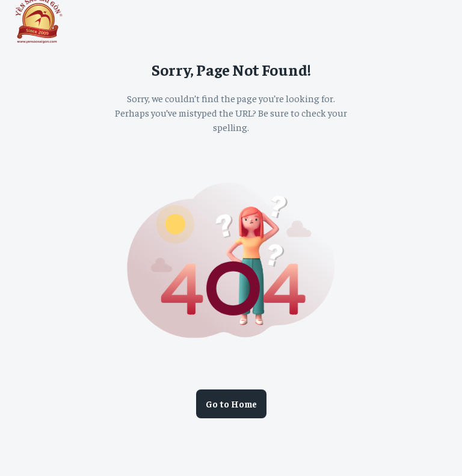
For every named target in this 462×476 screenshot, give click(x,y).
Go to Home (231, 404)
